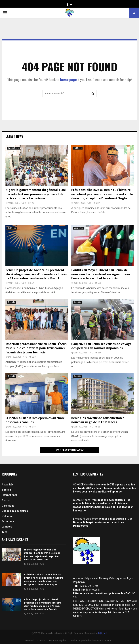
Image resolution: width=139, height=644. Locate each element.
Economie (78, 228)
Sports (6, 500)
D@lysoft (103, 633)
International (14, 148)
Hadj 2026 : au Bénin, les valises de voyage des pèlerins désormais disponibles (101, 346)
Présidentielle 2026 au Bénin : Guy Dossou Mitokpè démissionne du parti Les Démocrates (103, 522)
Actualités (8, 485)
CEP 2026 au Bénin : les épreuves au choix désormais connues (35, 420)
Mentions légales (58, 641)
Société (11, 302)
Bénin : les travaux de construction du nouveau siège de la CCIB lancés (99, 420)
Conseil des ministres (15, 511)
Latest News (14, 136)
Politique (78, 148)
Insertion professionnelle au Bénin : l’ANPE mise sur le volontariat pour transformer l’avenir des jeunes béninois (36, 348)
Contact (41, 641)
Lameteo (7, 527)
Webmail (30, 641)
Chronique (8, 506)
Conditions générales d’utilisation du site (90, 641)
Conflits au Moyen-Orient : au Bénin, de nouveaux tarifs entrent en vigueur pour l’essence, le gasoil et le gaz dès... (101, 274)
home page (68, 80)
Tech (5, 532)
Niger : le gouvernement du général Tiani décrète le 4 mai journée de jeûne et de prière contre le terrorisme (36, 194)
